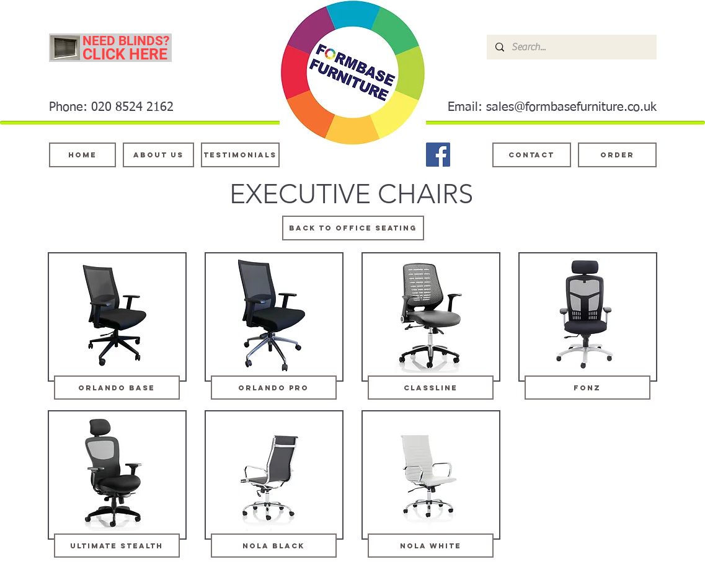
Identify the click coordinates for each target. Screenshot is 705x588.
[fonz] (587, 388)
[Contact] (532, 155)
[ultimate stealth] (117, 546)
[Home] (82, 155)
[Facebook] (438, 155)
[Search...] (571, 47)
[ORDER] (617, 155)
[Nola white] (431, 546)
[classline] (431, 388)
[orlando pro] (274, 388)
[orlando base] (117, 388)
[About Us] (158, 155)
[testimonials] (240, 155)
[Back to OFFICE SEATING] (353, 228)
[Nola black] (274, 546)
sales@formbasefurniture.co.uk (571, 107)
